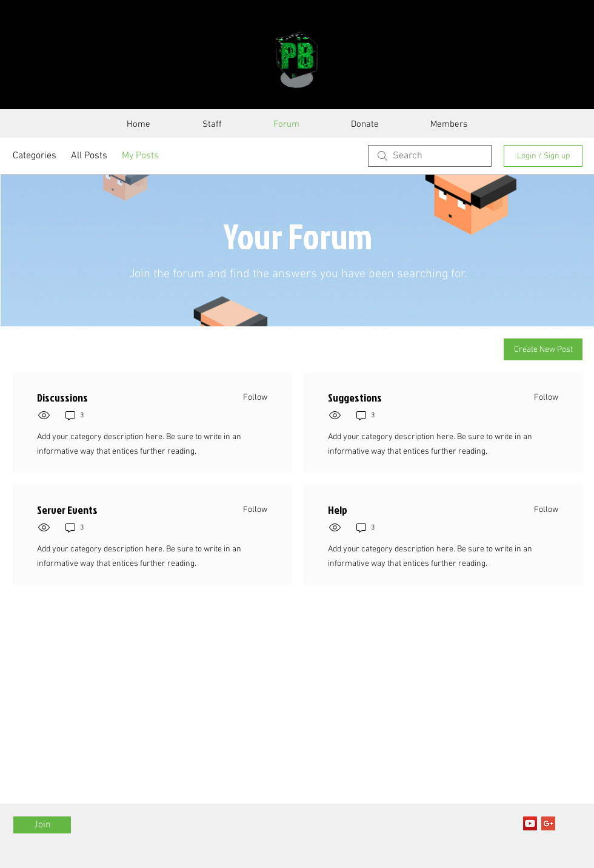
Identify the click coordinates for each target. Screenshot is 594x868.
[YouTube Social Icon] (530, 823)
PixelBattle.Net (165, 59)
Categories (35, 156)
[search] (430, 156)
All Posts (89, 156)
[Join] (42, 825)
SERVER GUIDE (424, 59)
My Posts (140, 156)
